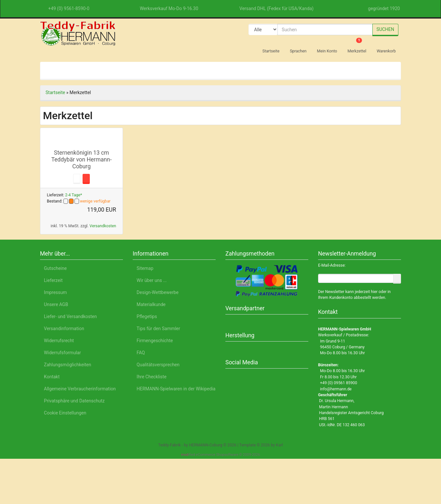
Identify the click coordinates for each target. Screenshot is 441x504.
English (91, 474)
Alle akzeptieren (354, 424)
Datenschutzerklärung (327, 474)
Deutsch (67, 474)
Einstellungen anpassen (353, 456)
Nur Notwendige (353, 441)
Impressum (370, 474)
